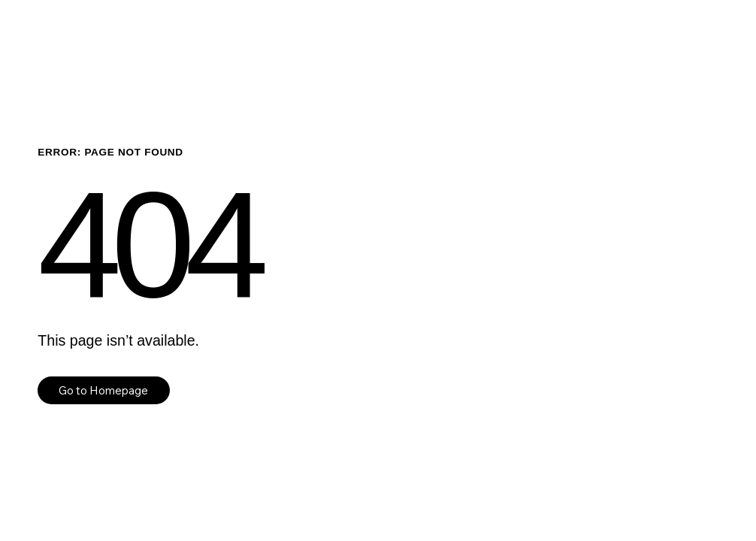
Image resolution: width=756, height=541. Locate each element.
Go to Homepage (103, 390)
